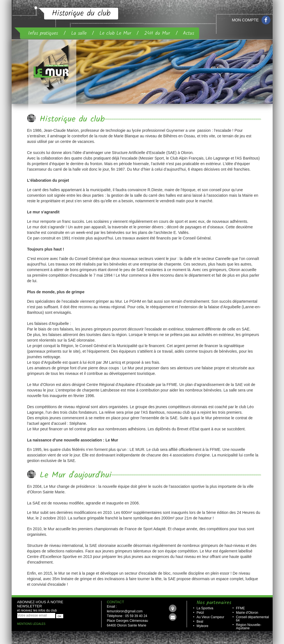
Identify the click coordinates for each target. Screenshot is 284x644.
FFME (240, 608)
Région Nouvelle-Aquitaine (249, 627)
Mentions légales (31, 624)
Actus (189, 33)
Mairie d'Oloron (247, 613)
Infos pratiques (43, 33)
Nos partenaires (214, 603)
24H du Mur (157, 33)
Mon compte (245, 20)
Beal (200, 622)
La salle (79, 33)
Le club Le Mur (115, 33)
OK (60, 616)
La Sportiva (205, 608)
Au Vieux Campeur (211, 617)
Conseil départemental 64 (253, 619)
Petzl (200, 613)
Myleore (202, 626)
